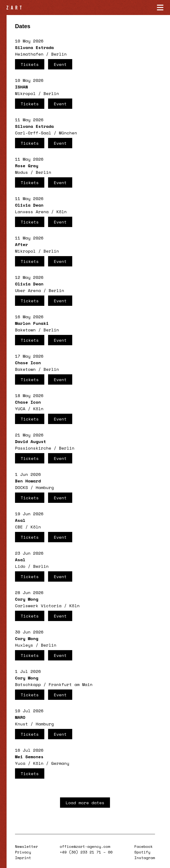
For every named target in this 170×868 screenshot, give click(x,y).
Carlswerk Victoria (38, 606)
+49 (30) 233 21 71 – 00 (86, 852)
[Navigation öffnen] (160, 8)
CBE (19, 527)
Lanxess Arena (32, 212)
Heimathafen (29, 54)
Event (60, 64)
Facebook (144, 846)
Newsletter (26, 846)
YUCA (20, 409)
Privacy (23, 852)
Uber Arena (28, 290)
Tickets (30, 64)
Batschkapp (28, 684)
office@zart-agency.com (85, 846)
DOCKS (21, 487)
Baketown (25, 330)
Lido (20, 566)
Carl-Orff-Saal (33, 133)
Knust (21, 724)
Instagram (145, 858)
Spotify (142, 852)
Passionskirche (33, 448)
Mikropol (25, 93)
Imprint (23, 858)
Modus (21, 172)
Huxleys (24, 645)
